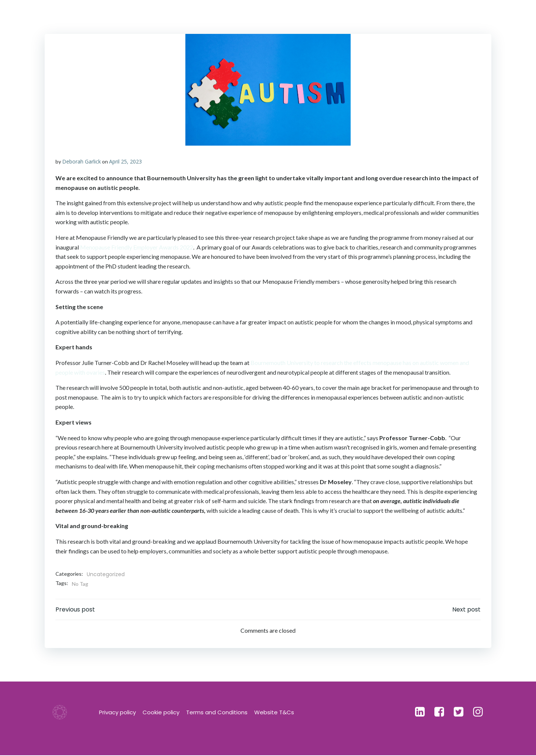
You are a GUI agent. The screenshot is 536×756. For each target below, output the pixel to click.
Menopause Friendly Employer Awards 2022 (137, 247)
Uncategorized (106, 575)
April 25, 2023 (125, 161)
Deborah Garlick (82, 161)
